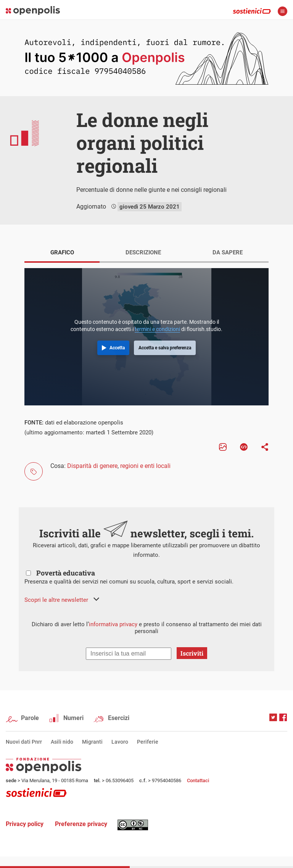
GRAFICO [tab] (62, 252)
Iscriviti (192, 653)
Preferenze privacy (81, 824)
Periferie (148, 742)
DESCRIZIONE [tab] (143, 252)
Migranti (92, 742)
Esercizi (119, 718)
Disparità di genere (92, 466)
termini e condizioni (157, 329)
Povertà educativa (66, 573)
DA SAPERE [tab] (228, 252)
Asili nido (62, 742)
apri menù (283, 11)
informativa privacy (113, 624)
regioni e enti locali (145, 466)
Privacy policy (25, 824)
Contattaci (198, 780)
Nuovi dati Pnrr (24, 742)
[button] (62, 600)
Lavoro (120, 742)
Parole (30, 718)
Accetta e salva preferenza (165, 348)
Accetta (117, 348)
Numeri (73, 718)
